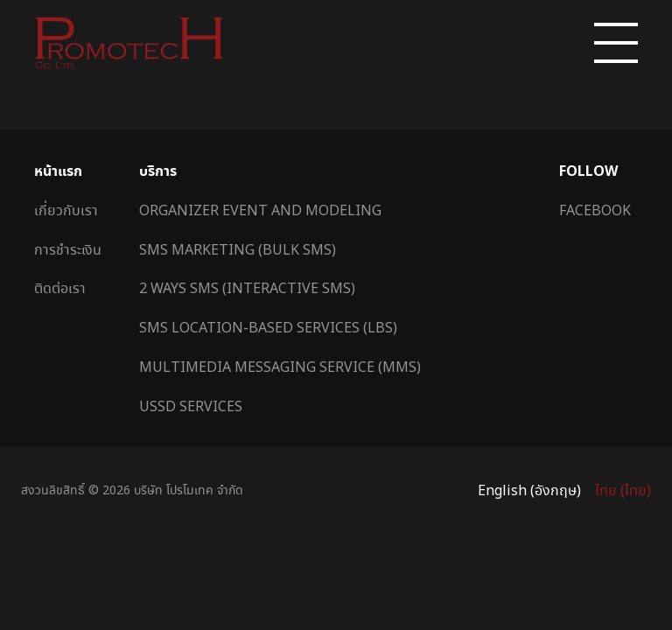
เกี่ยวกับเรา (66, 210)
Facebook (595, 210)
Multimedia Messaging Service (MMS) (280, 367)
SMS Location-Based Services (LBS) (268, 327)
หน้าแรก (58, 171)
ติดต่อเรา (60, 288)
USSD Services (191, 406)
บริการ (158, 171)
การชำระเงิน (68, 249)
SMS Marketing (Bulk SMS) (238, 249)
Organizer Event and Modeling (260, 210)
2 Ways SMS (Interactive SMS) (247, 288)
